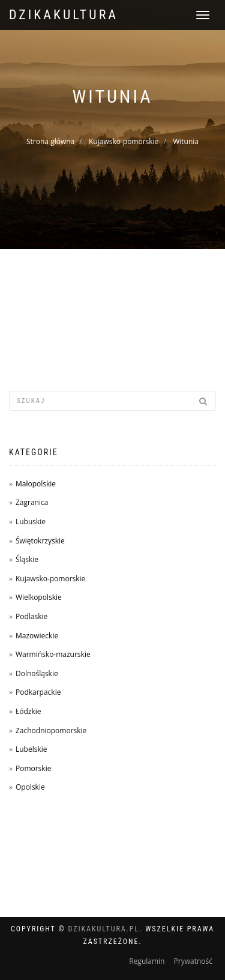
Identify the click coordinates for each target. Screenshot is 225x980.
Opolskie (30, 787)
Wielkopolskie (39, 597)
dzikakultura (64, 15)
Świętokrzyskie (40, 541)
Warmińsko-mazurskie (53, 654)
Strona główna (50, 141)
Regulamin (147, 961)
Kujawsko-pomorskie (124, 141)
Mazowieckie (37, 636)
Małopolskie (36, 484)
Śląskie (27, 559)
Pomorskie (33, 768)
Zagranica (32, 502)
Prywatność (193, 961)
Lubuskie (31, 522)
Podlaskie (31, 616)
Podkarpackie (38, 692)
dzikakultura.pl (104, 929)
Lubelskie (31, 749)
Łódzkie (28, 711)
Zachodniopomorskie (51, 730)
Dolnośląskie (37, 673)
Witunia (186, 141)
